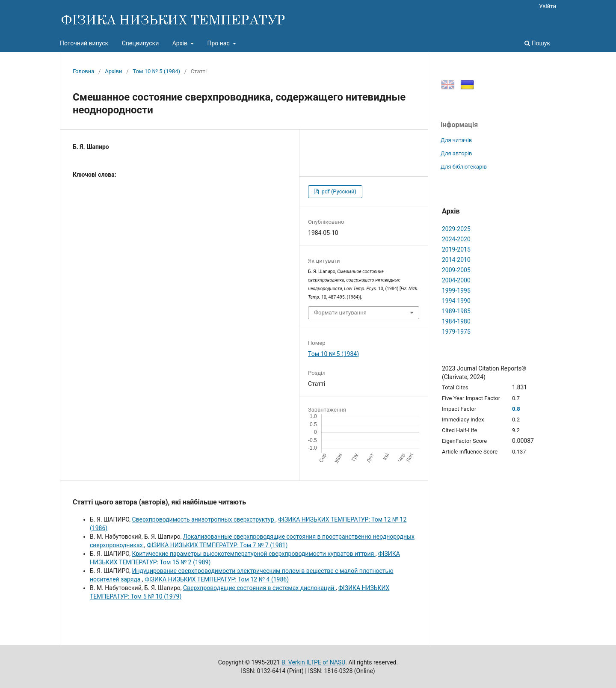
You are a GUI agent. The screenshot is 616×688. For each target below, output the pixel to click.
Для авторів (456, 153)
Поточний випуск (84, 43)
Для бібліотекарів (464, 167)
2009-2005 (456, 270)
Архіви (113, 71)
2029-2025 (456, 229)
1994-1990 (456, 301)
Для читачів (456, 140)
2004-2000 (456, 280)
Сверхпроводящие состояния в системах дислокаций (259, 588)
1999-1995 (456, 291)
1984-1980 (456, 321)
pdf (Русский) (338, 191)
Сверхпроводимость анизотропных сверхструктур (204, 519)
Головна (83, 71)
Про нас (219, 43)
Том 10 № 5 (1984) (156, 71)
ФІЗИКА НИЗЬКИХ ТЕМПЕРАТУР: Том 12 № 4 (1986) (217, 579)
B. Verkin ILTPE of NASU (313, 662)
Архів (181, 43)
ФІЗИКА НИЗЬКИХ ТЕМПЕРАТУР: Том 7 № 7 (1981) (217, 545)
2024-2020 (456, 239)
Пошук (537, 43)
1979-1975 (456, 332)
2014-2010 (456, 260)
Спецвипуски (141, 43)
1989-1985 (456, 311)
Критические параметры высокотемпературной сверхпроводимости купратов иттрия (253, 554)
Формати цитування (340, 313)
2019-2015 (456, 249)
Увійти (548, 6)
